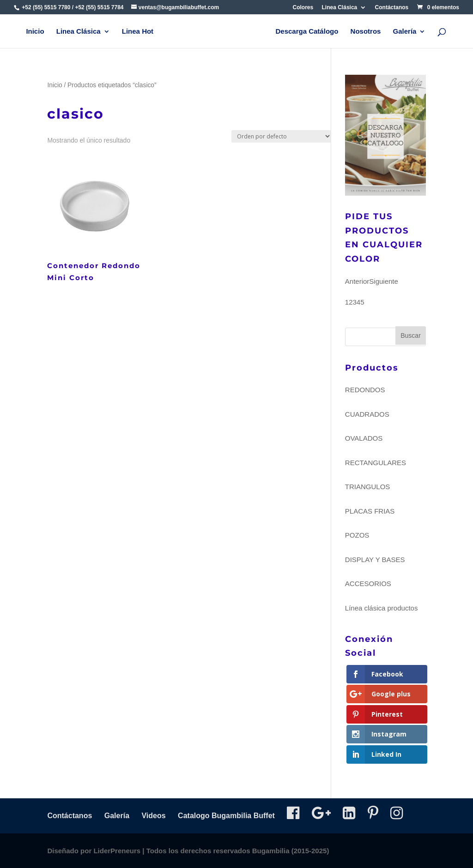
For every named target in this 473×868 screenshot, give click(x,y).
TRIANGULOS (368, 487)
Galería (405, 32)
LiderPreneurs (117, 851)
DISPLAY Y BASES (375, 560)
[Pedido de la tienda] (281, 136)
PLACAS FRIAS (370, 511)
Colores (303, 8)
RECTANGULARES (376, 463)
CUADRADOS (367, 414)
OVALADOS (364, 438)
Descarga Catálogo (307, 32)
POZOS (357, 535)
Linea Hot (138, 32)
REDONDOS (365, 390)
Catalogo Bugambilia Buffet (226, 816)
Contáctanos (392, 8)
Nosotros (366, 32)
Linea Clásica (340, 8)
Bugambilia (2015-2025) (291, 851)
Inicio (35, 32)
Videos (153, 816)
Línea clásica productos (382, 608)
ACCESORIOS (368, 584)
